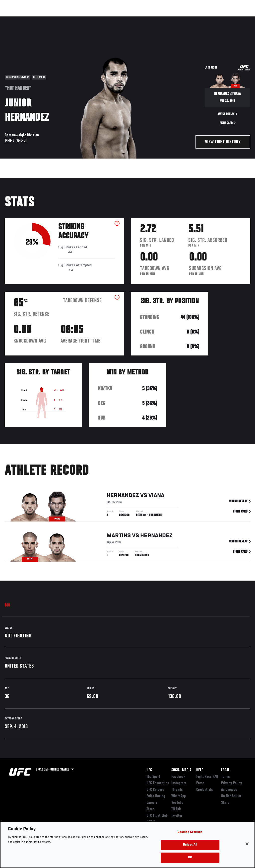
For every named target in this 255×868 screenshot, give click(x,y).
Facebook (178, 777)
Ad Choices (229, 790)
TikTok (176, 809)
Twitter (177, 816)
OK (190, 858)
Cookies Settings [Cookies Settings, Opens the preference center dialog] (190, 832)
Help (200, 770)
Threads (177, 790)
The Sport (153, 777)
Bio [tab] (7, 606)
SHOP (225, 19)
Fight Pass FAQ (207, 777)
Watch (179, 19)
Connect (159, 19)
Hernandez (123, 496)
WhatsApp (179, 796)
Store (150, 809)
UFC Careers (155, 790)
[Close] (247, 844)
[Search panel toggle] (239, 19)
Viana (156, 496)
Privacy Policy (232, 783)
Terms (225, 777)
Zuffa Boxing (203, 19)
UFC (149, 770)
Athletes (57, 19)
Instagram (179, 783)
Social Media (181, 770)
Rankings (35, 19)
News (76, 19)
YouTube (177, 803)
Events (14, 19)
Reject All (190, 845)
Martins (119, 536)
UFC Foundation (158, 783)
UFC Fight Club (157, 816)
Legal (225, 770)
